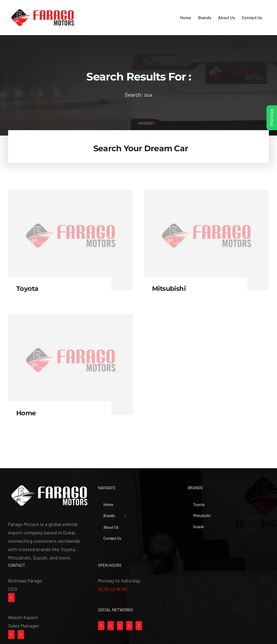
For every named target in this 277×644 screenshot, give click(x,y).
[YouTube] (129, 626)
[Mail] (11, 598)
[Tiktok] (120, 626)
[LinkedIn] (139, 626)
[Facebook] (101, 626)
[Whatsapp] (11, 635)
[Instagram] (111, 626)
